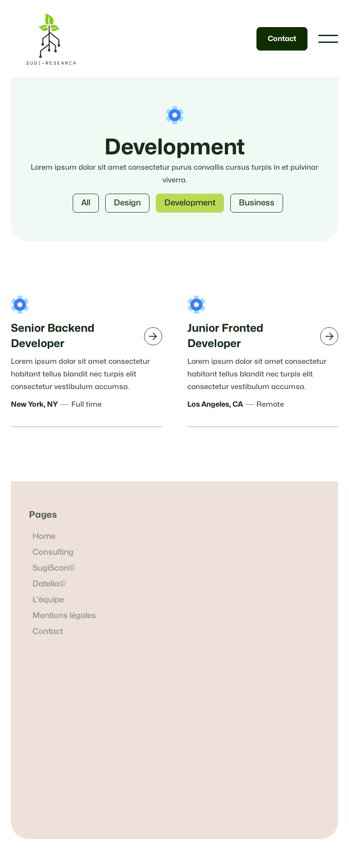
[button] (328, 39)
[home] (51, 39)
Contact (282, 39)
